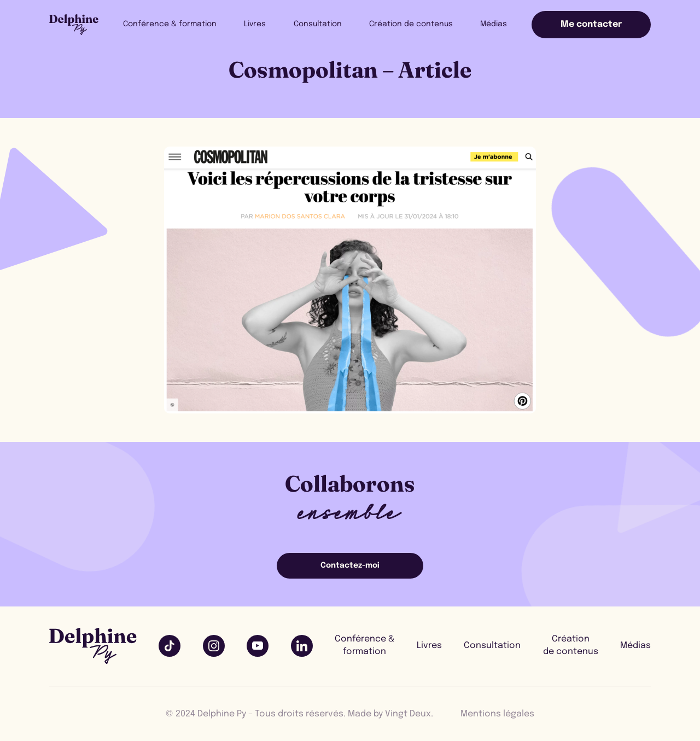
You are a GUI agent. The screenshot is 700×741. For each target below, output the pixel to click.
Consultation (325, 24)
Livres (266, 24)
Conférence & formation (183, 24)
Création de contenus (415, 24)
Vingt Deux (408, 714)
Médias (495, 24)
